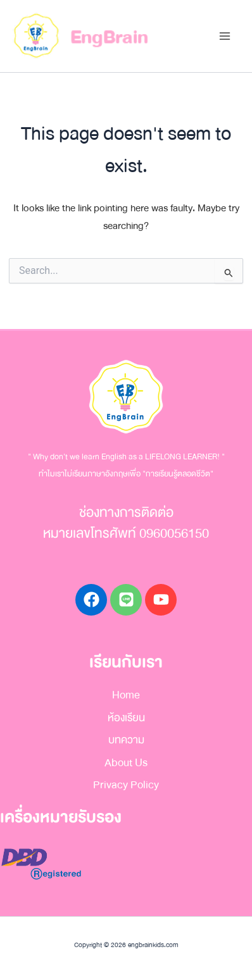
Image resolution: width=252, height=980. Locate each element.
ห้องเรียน (126, 718)
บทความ (126, 740)
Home (126, 695)
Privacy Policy (126, 785)
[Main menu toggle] (224, 36)
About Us (126, 763)
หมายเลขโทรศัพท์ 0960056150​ (126, 534)
